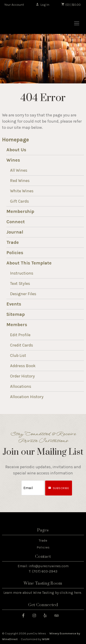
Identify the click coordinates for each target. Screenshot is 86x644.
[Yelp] (47, 615)
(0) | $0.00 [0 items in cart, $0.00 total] (71, 5)
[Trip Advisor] (58, 615)
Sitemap (16, 314)
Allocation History (27, 397)
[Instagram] (36, 615)
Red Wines (20, 181)
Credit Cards (22, 345)
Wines (13, 160)
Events (14, 304)
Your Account (14, 5)
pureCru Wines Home (28, 22)
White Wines (22, 191)
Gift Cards (19, 201)
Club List (18, 355)
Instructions (22, 273)
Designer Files (23, 294)
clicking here (70, 593)
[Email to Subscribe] (33, 488)
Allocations (21, 386)
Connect (16, 222)
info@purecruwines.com (49, 566)
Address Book (23, 366)
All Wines (19, 170)
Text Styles (20, 283)
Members (17, 325)
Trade (13, 242)
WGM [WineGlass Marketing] (46, 639)
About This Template (29, 263)
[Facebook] (25, 615)
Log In (43, 5)
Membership (20, 211)
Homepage (15, 140)
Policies (15, 253)
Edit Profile (20, 335)
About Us (16, 150)
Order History (22, 376)
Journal (15, 232)
